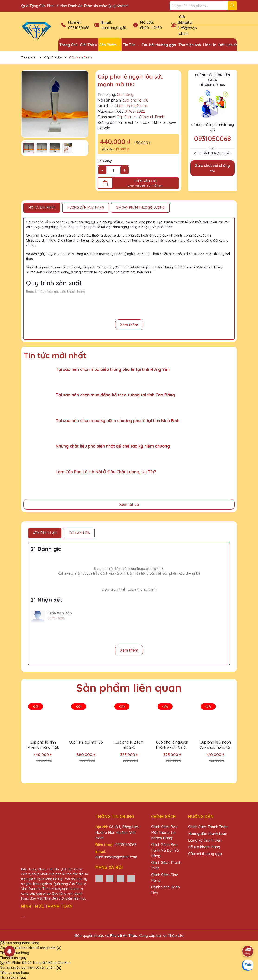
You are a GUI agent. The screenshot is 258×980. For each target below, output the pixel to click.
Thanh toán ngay (13, 958)
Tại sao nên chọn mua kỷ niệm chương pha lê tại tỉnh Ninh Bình (118, 421)
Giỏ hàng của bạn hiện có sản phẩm (28, 948)
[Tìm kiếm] (232, 6)
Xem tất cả (129, 504)
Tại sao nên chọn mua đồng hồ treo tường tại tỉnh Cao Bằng (115, 395)
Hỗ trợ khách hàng (204, 847)
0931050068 (79, 28)
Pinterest (126, 122)
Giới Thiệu (88, 45)
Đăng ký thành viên (205, 840)
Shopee (170, 122)
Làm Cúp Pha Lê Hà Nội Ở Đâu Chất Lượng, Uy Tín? (106, 472)
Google (104, 128)
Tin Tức (130, 45)
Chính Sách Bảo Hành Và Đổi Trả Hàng (165, 850)
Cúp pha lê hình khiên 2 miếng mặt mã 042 (43, 745)
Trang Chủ (68, 45)
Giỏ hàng (183, 19)
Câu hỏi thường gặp (159, 45)
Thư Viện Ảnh (190, 45)
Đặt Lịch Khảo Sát (234, 45)
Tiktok (156, 122)
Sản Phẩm (108, 45)
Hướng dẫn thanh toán (208, 834)
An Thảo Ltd (173, 935)
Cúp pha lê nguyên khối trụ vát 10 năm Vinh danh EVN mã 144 (172, 745)
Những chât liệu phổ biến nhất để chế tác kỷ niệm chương (113, 446)
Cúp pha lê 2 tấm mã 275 (129, 745)
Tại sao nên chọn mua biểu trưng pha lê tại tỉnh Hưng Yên (113, 369)
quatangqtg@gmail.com (122, 28)
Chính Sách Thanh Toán (208, 827)
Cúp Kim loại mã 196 (86, 742)
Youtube (142, 122)
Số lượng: (105, 161)
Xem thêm (129, 325)
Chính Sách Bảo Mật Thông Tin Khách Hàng (164, 832)
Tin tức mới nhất (55, 355)
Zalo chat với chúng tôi (213, 168)
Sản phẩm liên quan (129, 688)
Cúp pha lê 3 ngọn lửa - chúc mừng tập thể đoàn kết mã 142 (215, 745)
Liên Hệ (210, 45)
